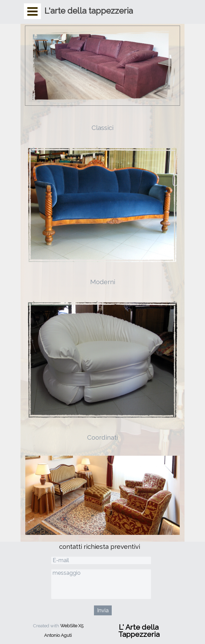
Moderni (103, 282)
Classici (102, 128)
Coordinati (102, 437)
